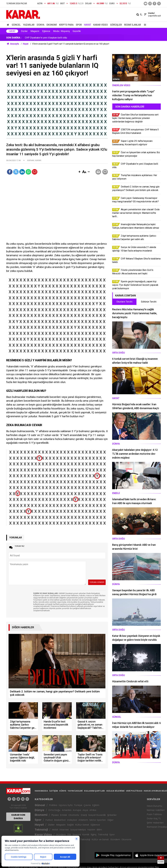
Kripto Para (66, 25)
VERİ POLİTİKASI (134, 791)
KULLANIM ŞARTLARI (94, 791)
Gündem (61, 835)
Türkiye (78, 805)
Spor (79, 25)
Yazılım (91, 830)
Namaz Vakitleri (156, 810)
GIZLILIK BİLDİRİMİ (115, 791)
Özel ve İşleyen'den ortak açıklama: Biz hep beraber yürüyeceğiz (57, 38)
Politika (53, 805)
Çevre (87, 805)
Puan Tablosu (154, 814)
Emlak (64, 815)
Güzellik (77, 31)
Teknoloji (41, 830)
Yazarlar (29, 25)
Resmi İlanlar (133, 25)
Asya (85, 810)
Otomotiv (74, 815)
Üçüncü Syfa (66, 805)
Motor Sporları (98, 820)
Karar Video (101, 25)
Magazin (35, 31)
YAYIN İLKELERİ (75, 791)
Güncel (16, 25)
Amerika (67, 810)
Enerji (84, 815)
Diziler (24, 31)
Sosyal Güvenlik (97, 815)
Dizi (69, 835)
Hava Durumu (154, 806)
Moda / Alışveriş (61, 31)
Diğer (110, 820)
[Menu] (144, 25)
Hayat (88, 25)
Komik (86, 835)
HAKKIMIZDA (41, 791)
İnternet (64, 830)
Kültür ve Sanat (100, 839)
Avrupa (77, 810)
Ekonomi (52, 25)
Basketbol (60, 820)
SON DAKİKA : (14, 38)
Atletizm (83, 820)
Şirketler (112, 815)
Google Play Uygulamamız (116, 855)
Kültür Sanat (82, 825)
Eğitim (96, 805)
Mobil (55, 830)
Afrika (93, 810)
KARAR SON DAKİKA (18, 817)
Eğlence (46, 31)
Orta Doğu (54, 810)
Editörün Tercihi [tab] (149, 302)
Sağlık (70, 825)
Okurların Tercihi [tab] (124, 302)
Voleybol (72, 820)
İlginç (94, 835)
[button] (79, 172)
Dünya (41, 25)
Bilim (99, 830)
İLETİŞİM (54, 791)
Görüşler (116, 25)
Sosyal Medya (78, 830)
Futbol (49, 820)
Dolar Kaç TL (154, 819)
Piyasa (55, 815)
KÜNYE (63, 791)
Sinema (77, 835)
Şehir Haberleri (155, 823)
